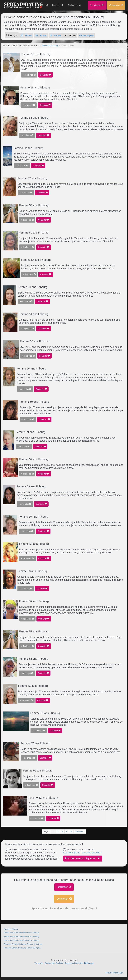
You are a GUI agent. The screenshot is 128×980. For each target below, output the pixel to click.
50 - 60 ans (70, 35)
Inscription (64, 887)
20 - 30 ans (26, 35)
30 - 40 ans (41, 35)
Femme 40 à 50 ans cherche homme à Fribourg (21, 940)
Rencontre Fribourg (11, 929)
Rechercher (74, 5)
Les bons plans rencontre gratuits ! (82, 853)
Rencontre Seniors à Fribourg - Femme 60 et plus (22, 948)
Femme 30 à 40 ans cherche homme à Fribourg (21, 937)
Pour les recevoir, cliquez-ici (83, 858)
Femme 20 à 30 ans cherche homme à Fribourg (21, 933)
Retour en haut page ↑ (115, 973)
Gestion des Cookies (54, 963)
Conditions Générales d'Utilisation (79, 963)
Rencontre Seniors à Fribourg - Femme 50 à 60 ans (23, 944)
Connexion (64, 899)
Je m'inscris (97, 5)
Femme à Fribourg (50, 46)
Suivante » (80, 832)
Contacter (46, 75)
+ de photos (29, 75)
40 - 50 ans (56, 35)
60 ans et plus (87, 35)
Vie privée (39, 963)
